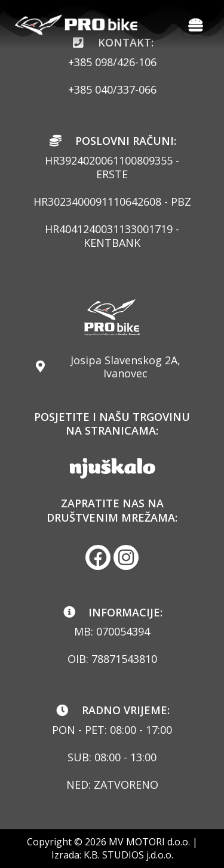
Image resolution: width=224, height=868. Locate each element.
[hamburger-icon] (196, 25)
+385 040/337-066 (112, 89)
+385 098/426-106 (112, 62)
